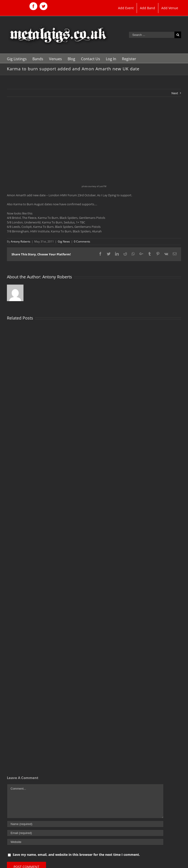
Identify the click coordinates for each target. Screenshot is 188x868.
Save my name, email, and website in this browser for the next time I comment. (76, 855)
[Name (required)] (85, 824)
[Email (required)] (85, 833)
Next (175, 93)
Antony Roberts (21, 241)
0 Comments (82, 241)
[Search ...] (152, 35)
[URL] (85, 842)
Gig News (64, 241)
